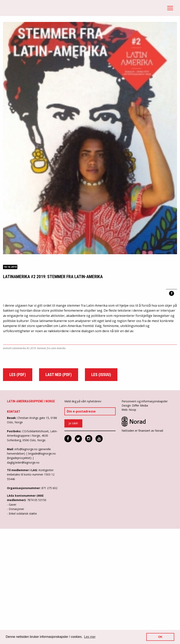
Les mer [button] (90, 637)
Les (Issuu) (101, 490)
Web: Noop (129, 525)
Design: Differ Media (135, 521)
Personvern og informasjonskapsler (145, 516)
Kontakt (14, 527)
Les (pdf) (18, 490)
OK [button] (160, 637)
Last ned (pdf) (59, 490)
